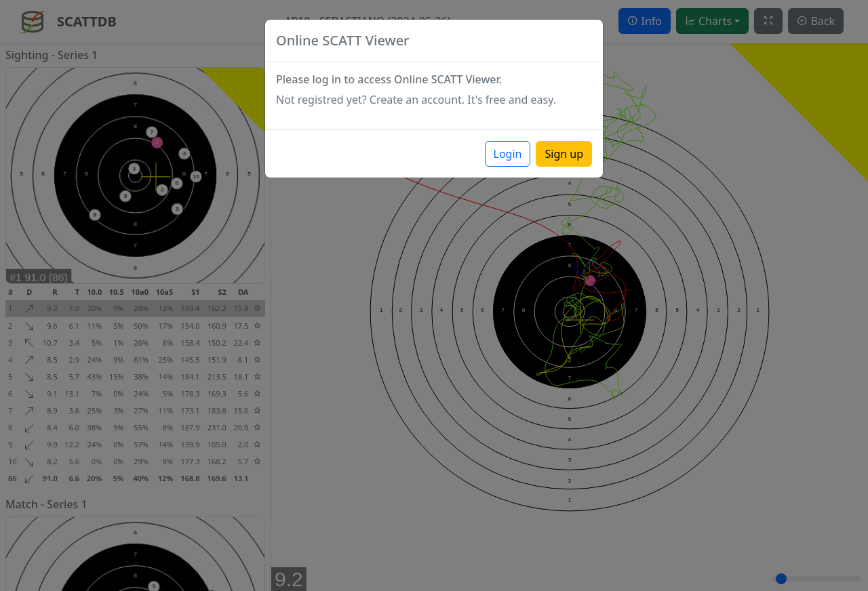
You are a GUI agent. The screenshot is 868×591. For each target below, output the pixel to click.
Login (508, 154)
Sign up (564, 154)
